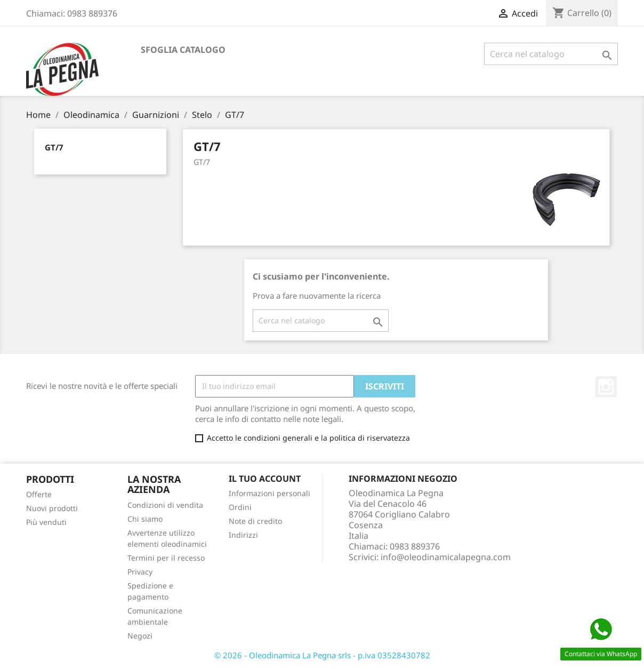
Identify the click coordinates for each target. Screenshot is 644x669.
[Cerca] (551, 54)
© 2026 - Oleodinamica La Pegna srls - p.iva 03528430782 (322, 655)
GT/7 (54, 147)
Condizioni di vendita (165, 505)
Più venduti (46, 522)
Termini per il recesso (166, 558)
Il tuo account (265, 479)
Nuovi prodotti (52, 508)
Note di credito (255, 521)
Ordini (240, 507)
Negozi (140, 636)
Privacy (140, 572)
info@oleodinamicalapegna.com (446, 557)
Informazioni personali (269, 493)
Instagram (606, 387)
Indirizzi (243, 535)
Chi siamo (145, 519)
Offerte (39, 494)
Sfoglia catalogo (183, 50)
